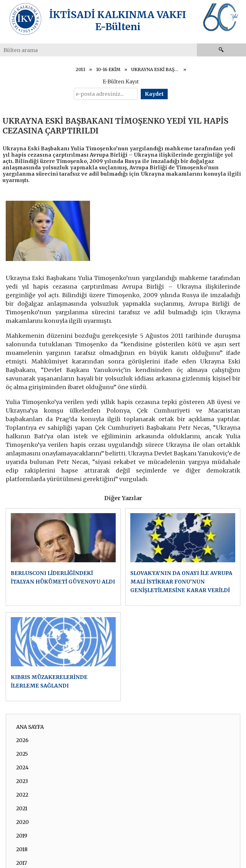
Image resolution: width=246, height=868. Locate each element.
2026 (22, 740)
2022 (22, 795)
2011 (81, 69)
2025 (22, 754)
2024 (22, 767)
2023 (22, 781)
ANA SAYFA (30, 727)
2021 (22, 808)
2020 (23, 822)
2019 (22, 836)
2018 (22, 849)
